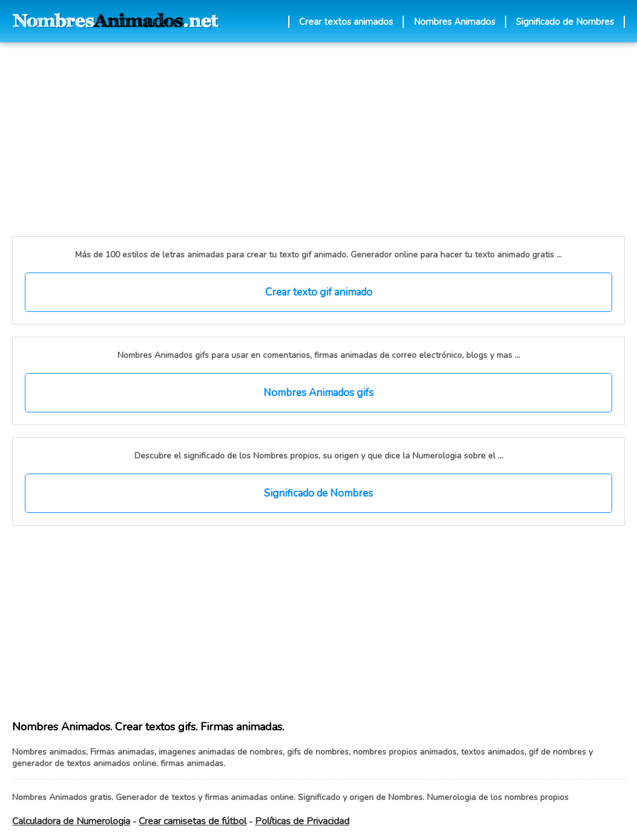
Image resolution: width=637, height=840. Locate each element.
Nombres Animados (454, 22)
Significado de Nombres (565, 22)
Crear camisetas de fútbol (193, 821)
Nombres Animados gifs (318, 393)
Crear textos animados (346, 22)
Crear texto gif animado (319, 292)
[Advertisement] (202, 139)
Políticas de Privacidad (302, 821)
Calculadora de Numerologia (71, 821)
